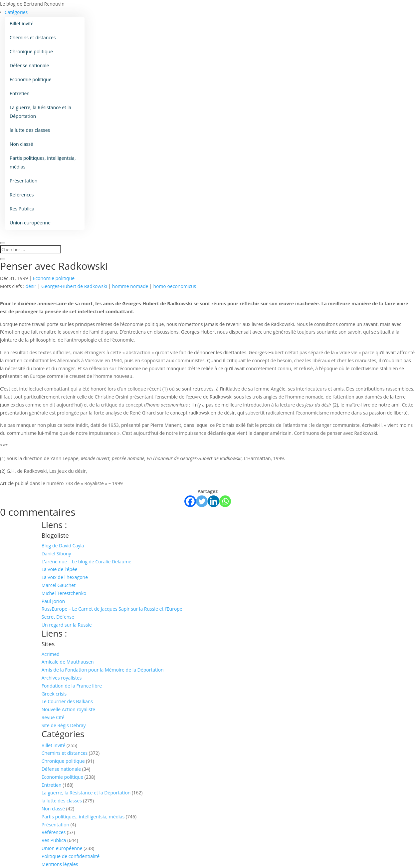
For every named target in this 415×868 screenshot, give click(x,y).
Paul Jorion (53, 601)
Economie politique (31, 79)
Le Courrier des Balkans (67, 701)
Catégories (16, 12)
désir (31, 286)
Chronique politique (31, 51)
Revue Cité (53, 717)
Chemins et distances (33, 37)
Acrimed (51, 654)
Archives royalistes (62, 678)
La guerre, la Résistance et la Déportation (40, 112)
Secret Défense (58, 617)
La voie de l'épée (60, 569)
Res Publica (22, 209)
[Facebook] (190, 501)
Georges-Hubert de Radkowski (74, 286)
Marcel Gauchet (59, 585)
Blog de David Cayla (63, 546)
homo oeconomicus (175, 286)
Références (22, 195)
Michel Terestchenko (64, 593)
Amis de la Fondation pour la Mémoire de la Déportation (103, 670)
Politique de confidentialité (71, 856)
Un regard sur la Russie (67, 625)
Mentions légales (60, 864)
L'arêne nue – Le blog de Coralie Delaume (87, 562)
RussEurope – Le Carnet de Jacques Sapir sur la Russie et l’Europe (112, 609)
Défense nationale (29, 65)
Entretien (20, 93)
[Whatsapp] (225, 501)
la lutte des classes (30, 130)
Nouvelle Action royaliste (68, 709)
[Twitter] (202, 501)
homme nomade (130, 286)
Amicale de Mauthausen (68, 662)
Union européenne (30, 223)
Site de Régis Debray (64, 725)
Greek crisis (54, 694)
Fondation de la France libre (72, 686)
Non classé (21, 144)
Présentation (23, 181)
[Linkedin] (213, 501)
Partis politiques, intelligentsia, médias (43, 162)
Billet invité (22, 23)
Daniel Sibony (56, 554)
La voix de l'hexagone (65, 577)
